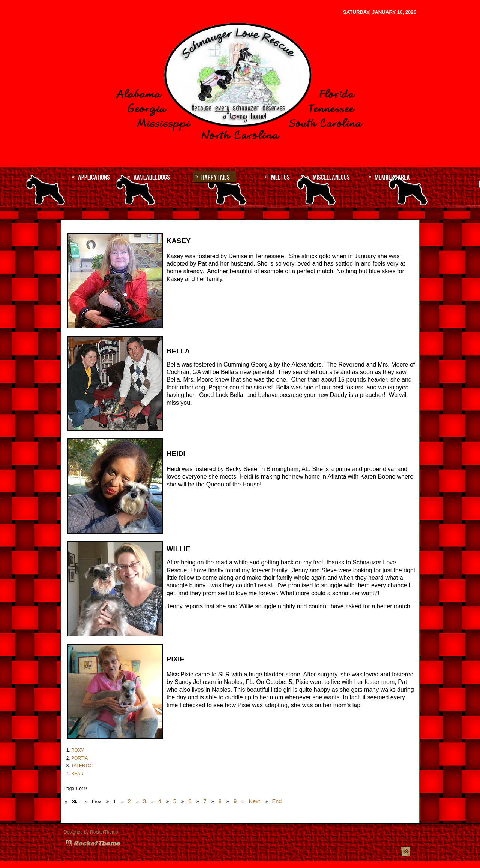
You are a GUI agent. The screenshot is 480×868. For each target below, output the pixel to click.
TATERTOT (83, 766)
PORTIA (79, 758)
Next (255, 801)
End (277, 801)
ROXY (78, 750)
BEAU (77, 774)
